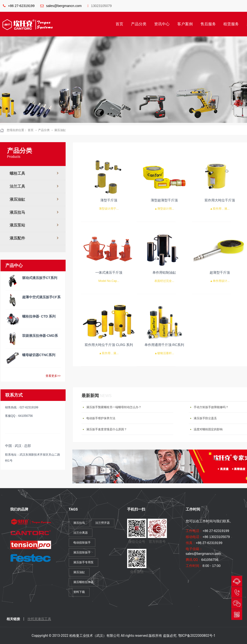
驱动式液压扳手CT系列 (40, 278)
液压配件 (34, 238)
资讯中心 (162, 24)
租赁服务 (231, 24)
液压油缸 (60, 130)
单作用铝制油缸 (164, 272)
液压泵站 (34, 225)
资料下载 (79, 592)
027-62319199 (237, 592)
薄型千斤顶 (109, 200)
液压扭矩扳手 (82, 552)
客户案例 (185, 24)
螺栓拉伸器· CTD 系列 (39, 316)
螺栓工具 (34, 173)
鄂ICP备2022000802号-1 (197, 636)
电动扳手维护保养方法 (101, 418)
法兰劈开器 (103, 523)
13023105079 (99, 6)
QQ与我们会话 (237, 581)
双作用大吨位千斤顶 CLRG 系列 (109, 345)
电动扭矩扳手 (82, 543)
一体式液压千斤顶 (109, 272)
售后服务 (208, 24)
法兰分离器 (81, 533)
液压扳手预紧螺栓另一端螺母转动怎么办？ (114, 407)
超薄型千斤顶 (220, 272)
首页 (119, 24)
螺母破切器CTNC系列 (39, 355)
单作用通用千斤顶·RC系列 (164, 345)
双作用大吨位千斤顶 (220, 200)
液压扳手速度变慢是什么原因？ (107, 429)
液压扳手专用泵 (83, 562)
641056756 (210, 560)
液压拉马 (34, 212)
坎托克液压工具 (39, 619)
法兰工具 (34, 186)
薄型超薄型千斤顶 (164, 200)
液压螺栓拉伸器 (83, 582)
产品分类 (139, 24)
